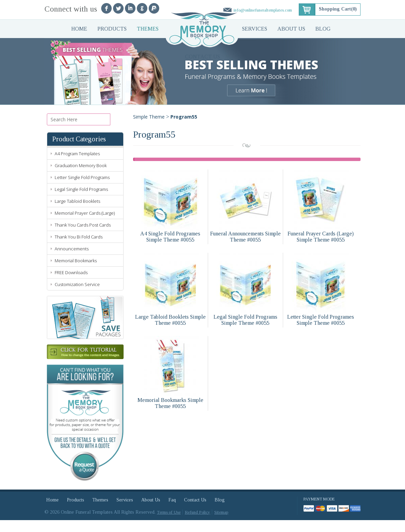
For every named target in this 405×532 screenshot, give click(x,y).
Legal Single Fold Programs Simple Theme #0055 (245, 320)
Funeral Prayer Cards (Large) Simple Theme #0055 (321, 237)
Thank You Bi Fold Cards (79, 249)
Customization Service (77, 296)
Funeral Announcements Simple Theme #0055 (245, 237)
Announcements (72, 261)
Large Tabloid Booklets (77, 213)
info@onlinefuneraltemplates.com (263, 10)
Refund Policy (197, 524)
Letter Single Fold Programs (82, 189)
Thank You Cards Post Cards (83, 237)
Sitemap (221, 524)
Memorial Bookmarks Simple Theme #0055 (170, 403)
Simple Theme (149, 117)
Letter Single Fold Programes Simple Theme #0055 (321, 320)
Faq (172, 512)
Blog (323, 29)
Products (112, 29)
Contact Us (202, 57)
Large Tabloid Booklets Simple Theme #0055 (170, 320)
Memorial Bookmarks (76, 272)
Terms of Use (169, 524)
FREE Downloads (71, 284)
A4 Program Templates (77, 165)
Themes (148, 29)
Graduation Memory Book (81, 177)
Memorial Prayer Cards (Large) (85, 225)
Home (79, 29)
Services (255, 29)
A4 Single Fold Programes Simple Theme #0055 (170, 237)
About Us (291, 29)
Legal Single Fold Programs (81, 201)
